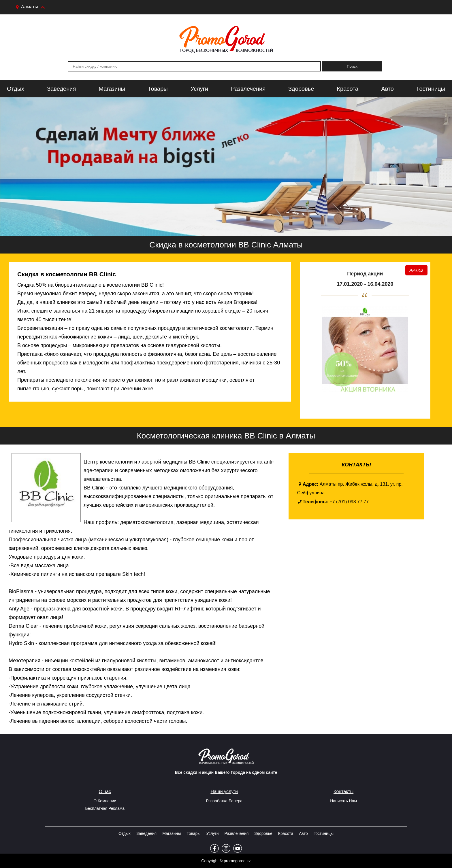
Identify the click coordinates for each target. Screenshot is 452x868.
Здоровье (301, 89)
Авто (387, 89)
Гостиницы (431, 89)
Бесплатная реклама (105, 808)
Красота (348, 89)
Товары (158, 89)
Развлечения (248, 89)
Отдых (16, 89)
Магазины (112, 89)
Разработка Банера (224, 801)
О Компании (105, 801)
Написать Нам (343, 801)
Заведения (61, 89)
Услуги (199, 89)
